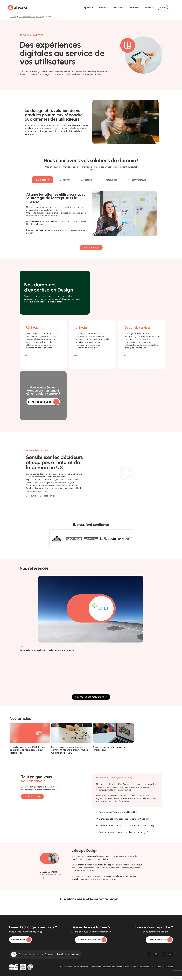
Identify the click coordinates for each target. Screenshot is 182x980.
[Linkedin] (163, 954)
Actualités (149, 8)
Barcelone (62, 954)
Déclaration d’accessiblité (112, 967)
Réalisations (119, 8)
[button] (127, 473)
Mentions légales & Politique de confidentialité (143, 967)
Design (22, 646)
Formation (134, 8)
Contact (163, 8)
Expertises (104, 8)
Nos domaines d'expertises (31, 17)
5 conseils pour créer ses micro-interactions (110, 749)
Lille (29, 954)
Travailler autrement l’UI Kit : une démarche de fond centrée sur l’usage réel (27, 750)
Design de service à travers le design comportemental (47, 650)
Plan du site (169, 967)
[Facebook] (149, 954)
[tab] (43, 180)
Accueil (13, 17)
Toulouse (49, 954)
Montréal (75, 954)
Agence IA (89, 8)
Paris (21, 954)
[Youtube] (170, 954)
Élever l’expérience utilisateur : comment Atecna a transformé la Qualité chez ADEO (69, 750)
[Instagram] (156, 954)
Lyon (38, 954)
